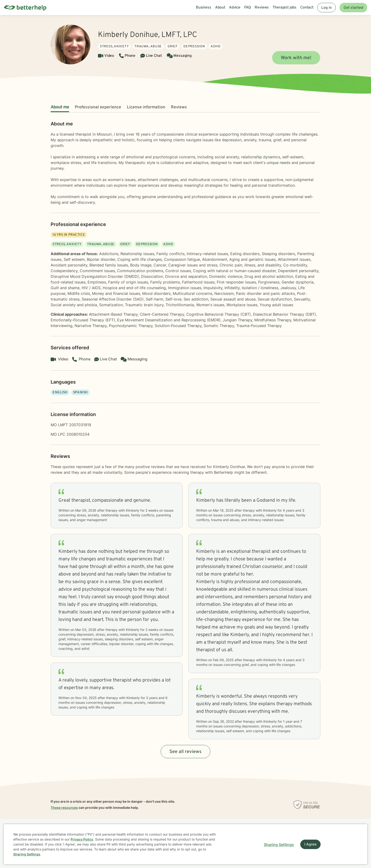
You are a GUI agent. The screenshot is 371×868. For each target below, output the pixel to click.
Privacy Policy (82, 839)
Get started (353, 8)
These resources (64, 808)
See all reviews (185, 752)
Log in (327, 8)
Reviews (179, 107)
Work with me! (296, 58)
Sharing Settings (27, 854)
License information (146, 107)
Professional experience (98, 107)
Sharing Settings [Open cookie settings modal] (279, 845)
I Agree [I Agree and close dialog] (310, 845)
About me (60, 107)
